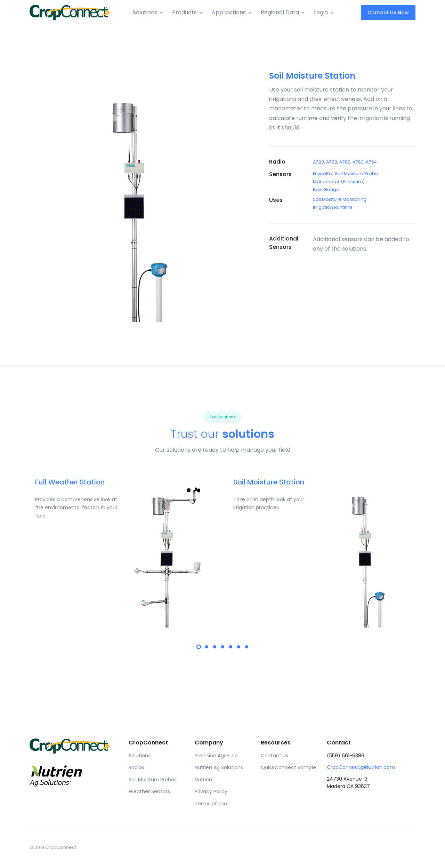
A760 (345, 162)
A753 (332, 162)
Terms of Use (211, 804)
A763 (358, 162)
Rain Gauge (326, 190)
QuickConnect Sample (288, 767)
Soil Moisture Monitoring (340, 199)
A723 (318, 162)
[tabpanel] (123, 552)
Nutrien (203, 780)
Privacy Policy (211, 791)
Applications (229, 12)
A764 (371, 162)
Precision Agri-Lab (216, 756)
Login (321, 12)
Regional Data (280, 12)
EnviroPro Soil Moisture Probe (346, 173)
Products (184, 12)
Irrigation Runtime (333, 207)
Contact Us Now (388, 13)
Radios (136, 767)
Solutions (145, 12)
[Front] (70, 12)
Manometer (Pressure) (339, 182)
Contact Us (274, 756)
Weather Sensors (149, 791)
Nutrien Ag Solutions (219, 767)
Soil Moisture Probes (153, 780)
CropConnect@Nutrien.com (361, 767)
